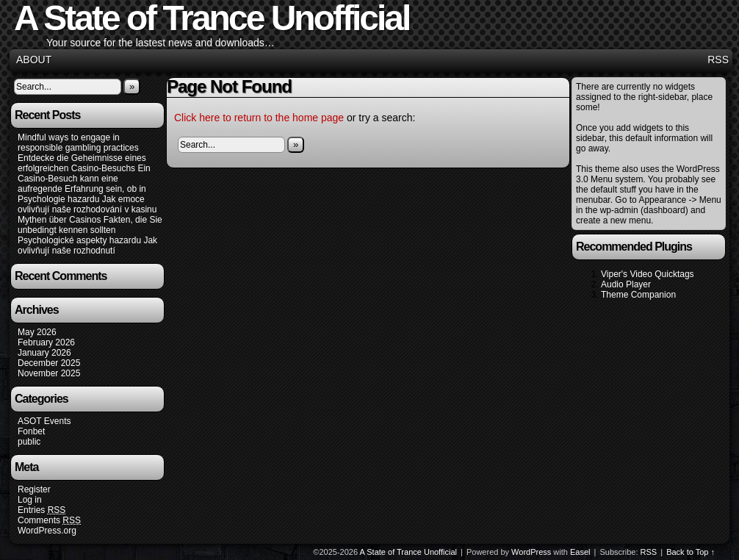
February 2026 (46, 342)
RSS (718, 60)
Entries (42, 510)
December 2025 (49, 363)
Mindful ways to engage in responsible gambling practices (78, 143)
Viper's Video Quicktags (648, 274)
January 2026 (44, 353)
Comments (49, 521)
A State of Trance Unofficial (408, 552)
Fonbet (31, 431)
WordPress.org (47, 531)
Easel (580, 552)
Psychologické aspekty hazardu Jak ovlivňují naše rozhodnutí (87, 245)
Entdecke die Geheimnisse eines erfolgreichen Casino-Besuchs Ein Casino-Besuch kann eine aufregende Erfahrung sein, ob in (84, 173)
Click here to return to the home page (259, 118)
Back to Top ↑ (691, 552)
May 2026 (37, 332)
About (34, 60)
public (29, 442)
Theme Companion (638, 295)
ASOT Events (44, 421)
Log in (30, 500)
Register (34, 489)
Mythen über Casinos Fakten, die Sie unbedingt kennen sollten (90, 225)
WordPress (531, 552)
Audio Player (626, 284)
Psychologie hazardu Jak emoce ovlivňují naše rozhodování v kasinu (87, 204)
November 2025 (49, 373)
